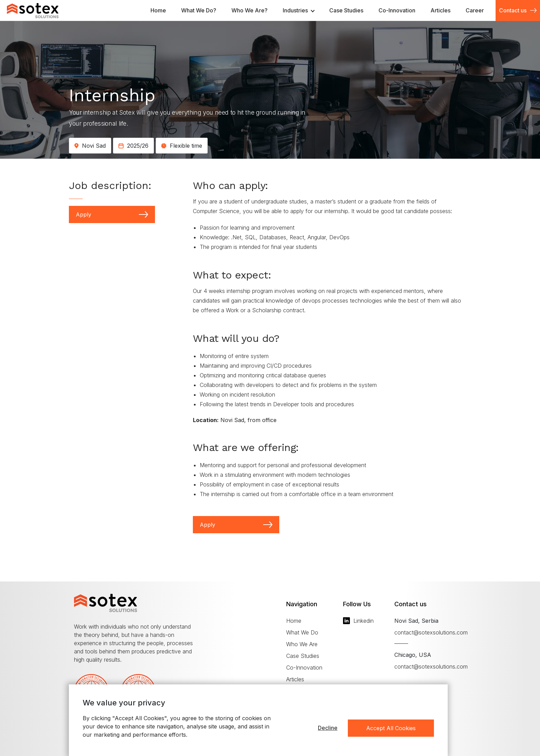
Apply (112, 214)
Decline (328, 728)
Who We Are (302, 644)
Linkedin (358, 621)
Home (294, 621)
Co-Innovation (304, 668)
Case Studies (303, 656)
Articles (295, 679)
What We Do (302, 632)
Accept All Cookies (391, 728)
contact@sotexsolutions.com (431, 632)
